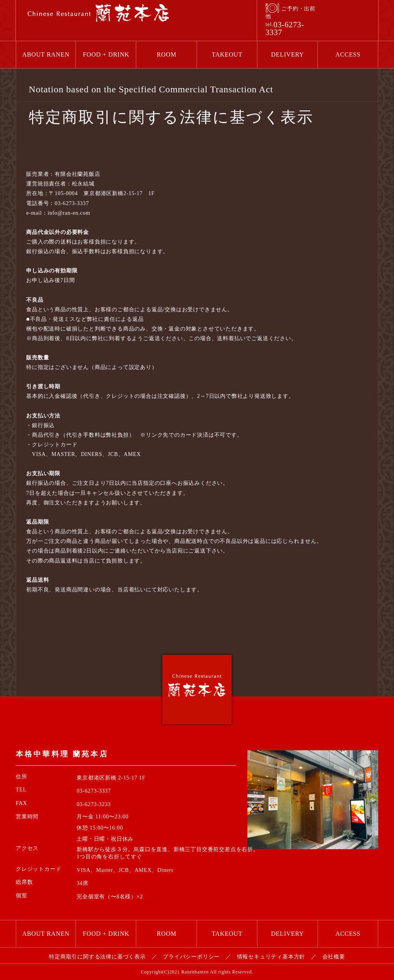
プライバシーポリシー (191, 957)
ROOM (166, 54)
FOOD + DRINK (106, 54)
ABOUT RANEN (46, 54)
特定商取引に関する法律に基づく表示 (97, 957)
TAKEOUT (227, 54)
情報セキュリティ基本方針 (271, 957)
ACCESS (348, 54)
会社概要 (334, 957)
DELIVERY (287, 54)
